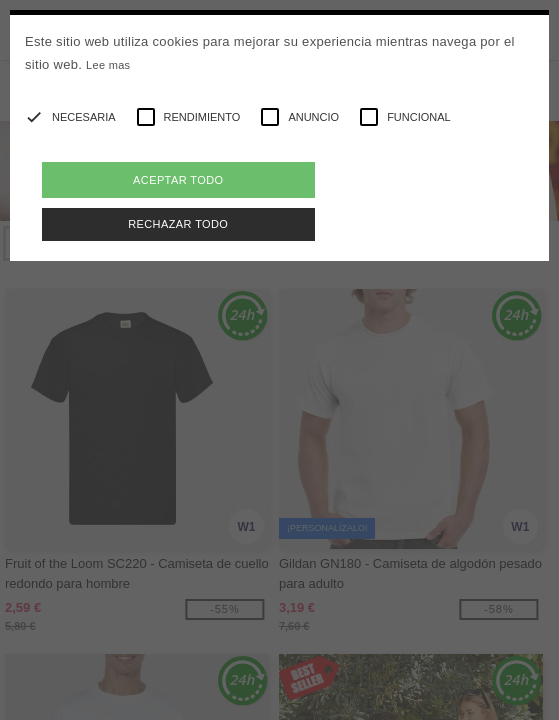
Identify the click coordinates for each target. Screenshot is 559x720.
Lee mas (108, 65)
